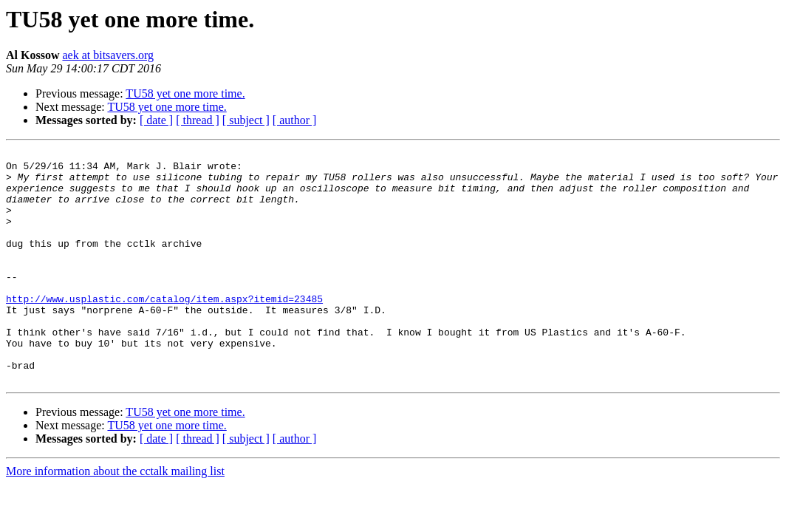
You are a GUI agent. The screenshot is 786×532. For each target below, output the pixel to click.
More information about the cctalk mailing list (115, 518)
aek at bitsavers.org (108, 55)
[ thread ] (198, 120)
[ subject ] (246, 120)
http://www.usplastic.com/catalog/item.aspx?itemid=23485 (164, 330)
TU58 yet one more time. (185, 93)
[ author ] (295, 120)
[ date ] (156, 120)
